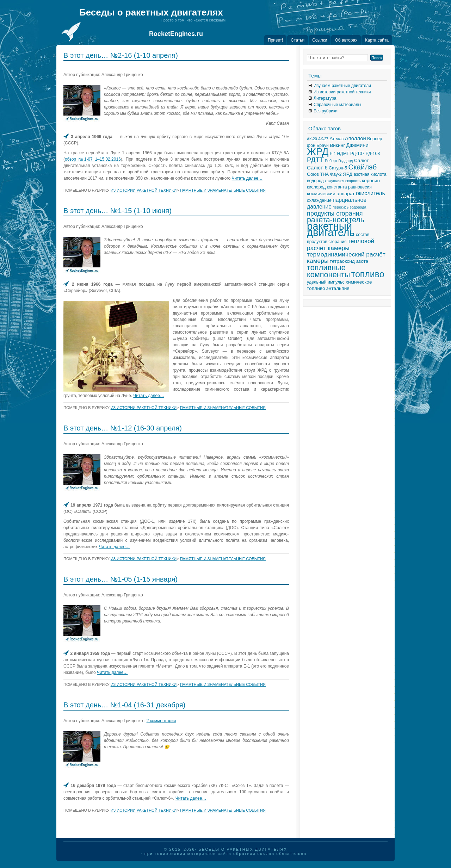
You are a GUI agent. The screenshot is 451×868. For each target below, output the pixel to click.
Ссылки (320, 40)
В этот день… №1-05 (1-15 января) (121, 579)
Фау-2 (336, 174)
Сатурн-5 (338, 168)
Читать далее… (247, 178)
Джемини (357, 145)
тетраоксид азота (349, 261)
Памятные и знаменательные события (223, 190)
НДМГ (343, 154)
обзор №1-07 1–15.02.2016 (93, 159)
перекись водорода (349, 207)
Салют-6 (317, 168)
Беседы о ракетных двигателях (151, 12)
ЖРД (318, 152)
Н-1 (333, 154)
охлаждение (319, 200)
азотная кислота (370, 174)
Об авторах (346, 40)
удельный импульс (326, 282)
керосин (371, 181)
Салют (362, 160)
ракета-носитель (336, 220)
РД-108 (373, 154)
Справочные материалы (337, 105)
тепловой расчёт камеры (341, 244)
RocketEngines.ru (176, 34)
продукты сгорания (335, 213)
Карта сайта (377, 40)
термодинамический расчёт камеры (346, 258)
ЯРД (348, 174)
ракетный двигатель (331, 229)
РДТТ (315, 160)
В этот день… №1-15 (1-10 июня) (118, 211)
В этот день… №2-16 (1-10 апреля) (121, 55)
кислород (316, 187)
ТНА (324, 174)
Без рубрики (326, 111)
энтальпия (338, 288)
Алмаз (336, 139)
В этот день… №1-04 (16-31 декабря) (124, 705)
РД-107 (357, 154)
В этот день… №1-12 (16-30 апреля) (123, 428)
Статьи (298, 40)
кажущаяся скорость (343, 181)
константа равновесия (349, 187)
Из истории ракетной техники (144, 190)
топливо (368, 274)
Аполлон (356, 138)
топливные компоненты (328, 271)
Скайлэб (362, 167)
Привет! (275, 40)
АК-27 (323, 139)
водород (315, 181)
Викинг (337, 145)
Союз (313, 174)
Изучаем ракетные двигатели (342, 86)
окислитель (370, 193)
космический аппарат (331, 194)
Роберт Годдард (339, 161)
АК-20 (312, 139)
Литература (325, 98)
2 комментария (161, 721)
